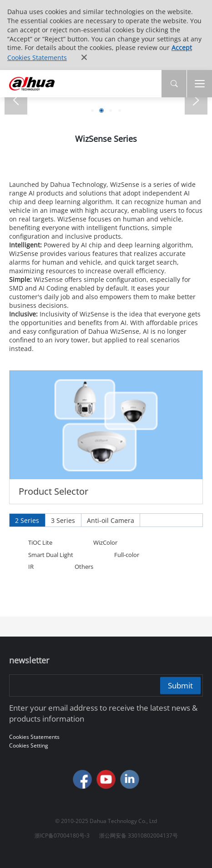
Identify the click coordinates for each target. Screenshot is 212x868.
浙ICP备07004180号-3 (62, 835)
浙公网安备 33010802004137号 (139, 835)
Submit (180, 685)
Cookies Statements (37, 58)
